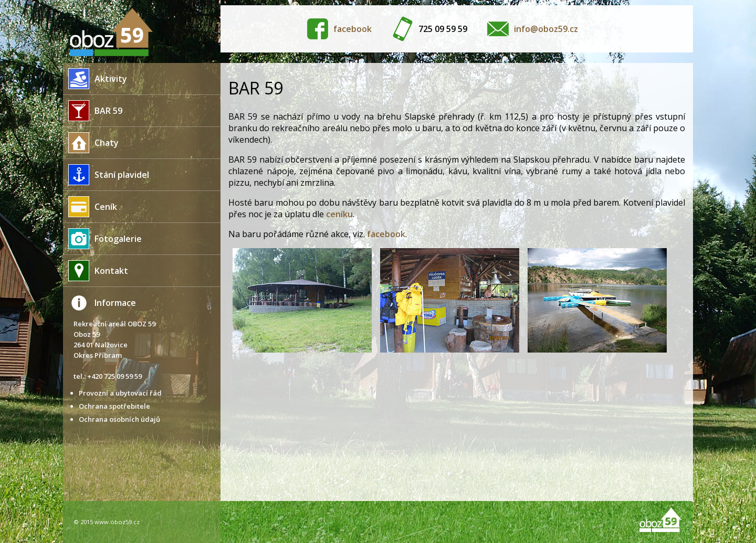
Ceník (90, 207)
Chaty (91, 143)
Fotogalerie (102, 239)
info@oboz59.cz (546, 29)
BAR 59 (93, 111)
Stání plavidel (106, 175)
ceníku (339, 214)
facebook (353, 29)
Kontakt (96, 271)
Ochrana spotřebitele (114, 406)
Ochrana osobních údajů (119, 419)
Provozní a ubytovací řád (120, 393)
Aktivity (95, 79)
